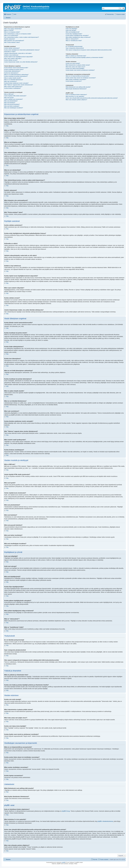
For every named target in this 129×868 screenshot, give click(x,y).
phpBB (63, 863)
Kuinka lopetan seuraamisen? (74, 81)
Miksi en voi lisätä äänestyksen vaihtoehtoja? (16, 75)
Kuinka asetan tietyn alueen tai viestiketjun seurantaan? (81, 78)
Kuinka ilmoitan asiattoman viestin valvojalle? (16, 83)
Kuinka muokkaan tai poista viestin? (14, 69)
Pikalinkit (9, 14)
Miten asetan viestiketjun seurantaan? (76, 79)
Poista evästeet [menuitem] (104, 859)
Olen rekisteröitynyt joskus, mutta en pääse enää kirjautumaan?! (22, 37)
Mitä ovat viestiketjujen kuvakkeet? (14, 108)
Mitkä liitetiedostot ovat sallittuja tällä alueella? (78, 87)
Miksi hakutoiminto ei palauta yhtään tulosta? (78, 65)
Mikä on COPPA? (9, 30)
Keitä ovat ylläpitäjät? (71, 29)
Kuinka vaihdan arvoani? (11, 60)
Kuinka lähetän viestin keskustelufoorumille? (16, 68)
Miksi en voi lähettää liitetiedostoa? (14, 80)
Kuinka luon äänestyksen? (11, 73)
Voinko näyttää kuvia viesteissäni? (13, 99)
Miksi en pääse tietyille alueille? (13, 78)
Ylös (7, 126)
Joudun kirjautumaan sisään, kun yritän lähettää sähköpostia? (21, 62)
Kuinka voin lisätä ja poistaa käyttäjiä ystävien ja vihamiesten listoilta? (84, 57)
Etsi (120, 8)
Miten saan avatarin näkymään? (13, 58)
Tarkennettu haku (123, 8)
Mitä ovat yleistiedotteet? (11, 101)
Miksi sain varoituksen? (11, 81)
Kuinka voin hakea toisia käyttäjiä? (75, 68)
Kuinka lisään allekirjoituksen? (12, 71)
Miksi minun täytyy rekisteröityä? (13, 29)
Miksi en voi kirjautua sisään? (12, 32)
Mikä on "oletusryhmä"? (72, 39)
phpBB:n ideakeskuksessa (105, 821)
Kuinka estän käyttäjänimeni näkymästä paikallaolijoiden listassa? (22, 50)
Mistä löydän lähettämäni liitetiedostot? (76, 89)
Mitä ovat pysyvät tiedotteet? (12, 104)
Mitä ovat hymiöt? (9, 98)
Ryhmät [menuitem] (95, 859)
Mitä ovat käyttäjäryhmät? (73, 32)
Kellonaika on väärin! (10, 52)
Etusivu (8, 859)
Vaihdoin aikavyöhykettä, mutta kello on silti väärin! (18, 53)
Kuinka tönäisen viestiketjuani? (13, 88)
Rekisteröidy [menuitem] (110, 14)
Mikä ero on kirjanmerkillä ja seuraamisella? (77, 76)
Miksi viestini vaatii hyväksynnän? (13, 87)
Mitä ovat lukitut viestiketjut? (12, 106)
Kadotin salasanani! (10, 39)
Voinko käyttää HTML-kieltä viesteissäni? (15, 96)
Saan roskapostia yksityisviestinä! (75, 48)
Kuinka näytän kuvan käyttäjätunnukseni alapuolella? (18, 57)
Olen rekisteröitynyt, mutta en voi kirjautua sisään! (18, 34)
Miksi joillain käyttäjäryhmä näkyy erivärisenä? (78, 37)
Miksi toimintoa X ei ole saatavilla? (75, 96)
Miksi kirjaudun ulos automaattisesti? (14, 41)
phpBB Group (66, 811)
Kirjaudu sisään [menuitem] (121, 14)
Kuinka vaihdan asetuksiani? (12, 48)
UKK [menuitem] (15, 14)
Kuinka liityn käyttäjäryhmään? (74, 34)
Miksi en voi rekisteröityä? (11, 35)
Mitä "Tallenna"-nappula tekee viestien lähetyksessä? (19, 85)
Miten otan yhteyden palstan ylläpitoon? (76, 100)
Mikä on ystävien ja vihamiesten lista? (76, 56)
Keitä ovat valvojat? (71, 30)
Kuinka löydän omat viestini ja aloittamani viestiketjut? (80, 70)
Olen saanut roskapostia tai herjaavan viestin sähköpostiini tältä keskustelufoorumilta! (89, 50)
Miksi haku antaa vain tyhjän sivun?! (75, 67)
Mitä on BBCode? (9, 94)
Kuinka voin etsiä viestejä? (73, 63)
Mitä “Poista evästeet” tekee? (12, 42)
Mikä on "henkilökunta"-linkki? (74, 41)
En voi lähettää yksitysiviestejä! (74, 46)
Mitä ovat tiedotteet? (10, 103)
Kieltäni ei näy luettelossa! (11, 55)
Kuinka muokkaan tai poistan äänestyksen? (16, 76)
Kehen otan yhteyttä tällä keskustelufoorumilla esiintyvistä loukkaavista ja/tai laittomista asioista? (92, 98)
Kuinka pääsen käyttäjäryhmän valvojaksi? (77, 35)
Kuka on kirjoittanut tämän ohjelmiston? (76, 95)
